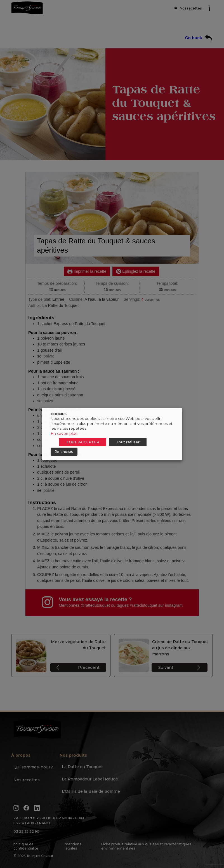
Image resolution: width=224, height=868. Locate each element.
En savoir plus (64, 434)
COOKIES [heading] (59, 414)
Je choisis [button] (64, 451)
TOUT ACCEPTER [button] (83, 442)
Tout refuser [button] (128, 442)
